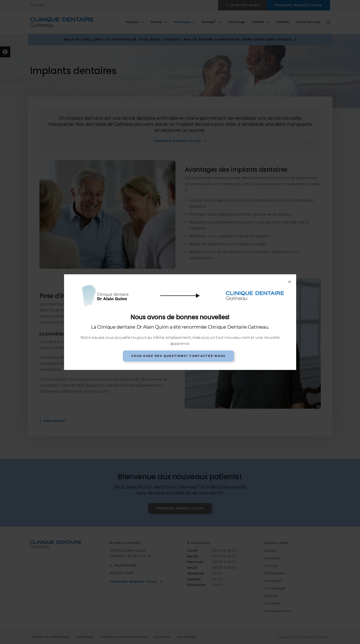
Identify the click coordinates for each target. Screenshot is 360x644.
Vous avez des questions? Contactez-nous (178, 356)
